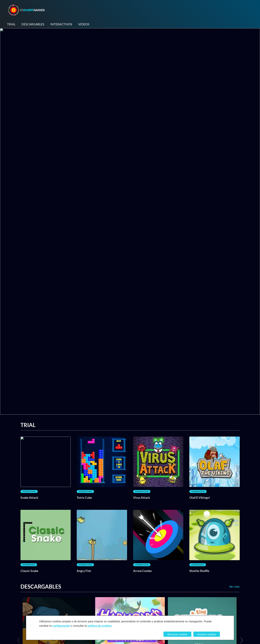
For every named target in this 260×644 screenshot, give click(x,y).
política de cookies (99, 626)
